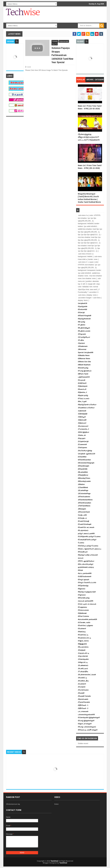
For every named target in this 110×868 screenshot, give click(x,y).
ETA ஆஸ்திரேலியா (86, 561)
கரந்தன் (82, 650)
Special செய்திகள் (86, 353)
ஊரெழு (82, 632)
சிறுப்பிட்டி (83, 662)
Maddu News (84, 355)
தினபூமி (82, 417)
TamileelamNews (85, 500)
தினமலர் (82, 423)
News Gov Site (84, 362)
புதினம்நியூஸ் (84, 328)
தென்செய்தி (83, 441)
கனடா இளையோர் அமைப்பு (89, 549)
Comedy (55, 41)
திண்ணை (82, 613)
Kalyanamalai (64, 41)
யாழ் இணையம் (85, 371)
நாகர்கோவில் (84, 702)
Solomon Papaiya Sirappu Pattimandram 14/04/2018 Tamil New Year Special (62, 55)
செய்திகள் (82, 303)
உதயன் (81, 380)
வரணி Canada (84, 696)
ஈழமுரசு (82, 334)
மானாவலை (83, 690)
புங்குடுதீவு (83, 671)
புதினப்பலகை (84, 331)
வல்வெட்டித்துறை (85, 625)
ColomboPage (84, 494)
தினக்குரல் (83, 386)
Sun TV (55, 44)
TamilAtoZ (54, 861)
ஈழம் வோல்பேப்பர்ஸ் (87, 583)
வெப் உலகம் (84, 399)
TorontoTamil (84, 512)
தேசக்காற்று (83, 586)
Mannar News (84, 359)
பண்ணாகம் (83, 665)
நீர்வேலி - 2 (83, 708)
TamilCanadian (84, 503)
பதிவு (81, 340)
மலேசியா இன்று (85, 451)
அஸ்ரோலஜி (83, 521)
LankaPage (83, 490)
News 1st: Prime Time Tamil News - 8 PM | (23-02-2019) (90, 107)
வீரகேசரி (82, 383)
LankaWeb (83, 472)
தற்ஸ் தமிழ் (83, 395)
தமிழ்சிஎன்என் (84, 319)
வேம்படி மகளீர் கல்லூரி (88, 730)
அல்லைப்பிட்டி (84, 638)
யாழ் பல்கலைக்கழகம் (87, 727)
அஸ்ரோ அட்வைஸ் (86, 527)
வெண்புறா (83, 552)
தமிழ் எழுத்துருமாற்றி (87, 592)
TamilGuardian (84, 460)
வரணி (81, 693)
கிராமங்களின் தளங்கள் (87, 619)
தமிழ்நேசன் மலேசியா (87, 405)
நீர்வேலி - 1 (83, 705)
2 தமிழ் (81, 322)
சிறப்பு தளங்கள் (85, 573)
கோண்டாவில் (84, 622)
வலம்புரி (82, 389)
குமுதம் (82, 438)
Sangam (82, 509)
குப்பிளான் (83, 656)
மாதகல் (82, 687)
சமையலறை (83, 610)
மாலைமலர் (83, 426)
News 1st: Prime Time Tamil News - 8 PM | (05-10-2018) (90, 167)
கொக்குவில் (83, 659)
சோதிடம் (82, 515)
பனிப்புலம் (83, 669)
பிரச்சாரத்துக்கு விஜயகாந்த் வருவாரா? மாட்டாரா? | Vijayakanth (89, 137)
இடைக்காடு (83, 641)
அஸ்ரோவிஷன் (85, 524)
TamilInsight (83, 466)
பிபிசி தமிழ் (83, 368)
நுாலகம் (82, 595)
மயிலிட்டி (82, 678)
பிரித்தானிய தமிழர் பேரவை (89, 536)
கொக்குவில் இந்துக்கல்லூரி (89, 718)
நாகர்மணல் (83, 699)
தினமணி (82, 420)
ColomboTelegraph (86, 463)
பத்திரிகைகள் (84, 377)
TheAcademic (84, 497)
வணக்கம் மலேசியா (86, 408)
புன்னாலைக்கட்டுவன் (87, 675)
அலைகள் (82, 444)
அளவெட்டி (83, 635)
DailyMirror (83, 475)
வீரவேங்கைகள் (85, 576)
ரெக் (80, 570)
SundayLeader (84, 481)
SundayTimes (84, 478)
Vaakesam (83, 346)
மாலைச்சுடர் (83, 429)
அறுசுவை (82, 607)
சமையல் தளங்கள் (86, 601)
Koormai (82, 349)
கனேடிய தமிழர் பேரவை (88, 546)
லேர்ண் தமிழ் (84, 598)
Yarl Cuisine (83, 616)
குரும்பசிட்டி (83, 653)
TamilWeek (83, 488)
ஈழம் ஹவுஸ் (84, 580)
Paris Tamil (83, 374)
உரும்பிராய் (83, 647)
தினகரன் (82, 411)
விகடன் (82, 435)
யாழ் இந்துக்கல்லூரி (86, 721)
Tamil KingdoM (84, 316)
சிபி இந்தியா (83, 432)
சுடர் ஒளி (82, 401)
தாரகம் (81, 343)
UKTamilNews (84, 506)
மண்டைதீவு (83, 681)
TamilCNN (83, 469)
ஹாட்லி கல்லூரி (85, 724)
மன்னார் (82, 629)
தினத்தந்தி (82, 414)
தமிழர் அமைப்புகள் (86, 534)
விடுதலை (82, 448)
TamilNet (82, 457)
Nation (81, 484)
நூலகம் (81, 589)
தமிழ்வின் (82, 306)
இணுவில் (82, 644)
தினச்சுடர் (82, 392)
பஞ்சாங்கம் (83, 530)
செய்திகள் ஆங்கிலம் (86, 454)
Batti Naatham (84, 365)
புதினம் (81, 325)
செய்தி (81, 313)
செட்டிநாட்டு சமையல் (87, 604)
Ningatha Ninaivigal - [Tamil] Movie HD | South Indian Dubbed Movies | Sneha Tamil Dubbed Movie (89, 198)
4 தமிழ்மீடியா (84, 337)
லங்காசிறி (82, 309)
